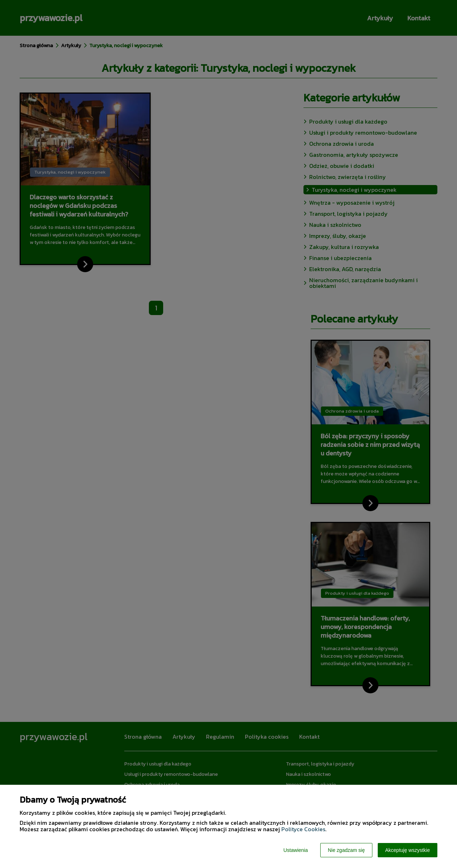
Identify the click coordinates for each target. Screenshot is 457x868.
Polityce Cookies (303, 829)
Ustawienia (296, 850)
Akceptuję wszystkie (408, 850)
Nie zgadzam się (346, 850)
